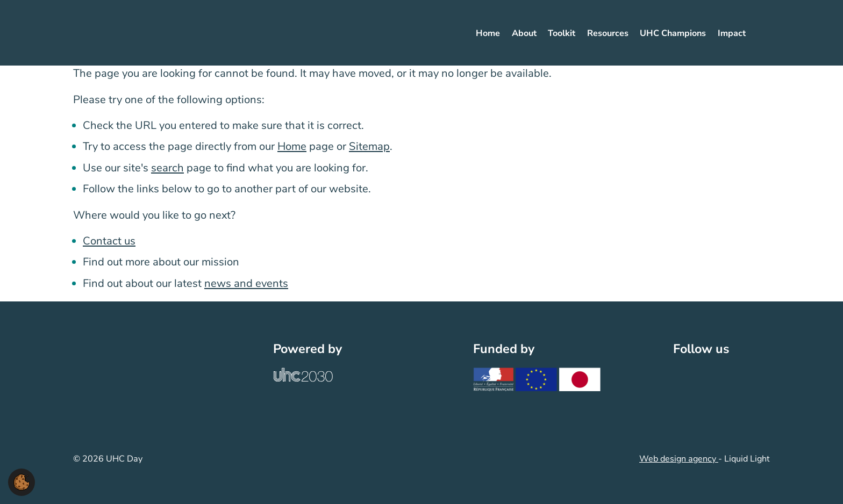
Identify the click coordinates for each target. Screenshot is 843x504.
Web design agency (679, 459)
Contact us (109, 241)
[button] (22, 481)
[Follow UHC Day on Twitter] (689, 381)
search (167, 168)
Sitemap (369, 146)
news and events (246, 283)
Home (292, 146)
